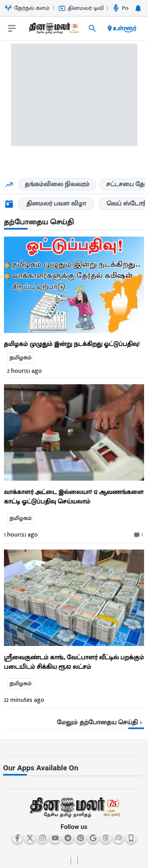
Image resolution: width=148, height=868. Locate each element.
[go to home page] (53, 30)
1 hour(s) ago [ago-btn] (21, 535)
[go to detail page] (74, 331)
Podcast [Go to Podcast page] (127, 8)
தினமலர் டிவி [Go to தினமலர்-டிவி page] (81, 8)
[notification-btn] (138, 8)
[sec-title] (74, 223)
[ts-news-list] (74, 432)
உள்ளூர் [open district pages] (121, 29)
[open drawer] (12, 28)
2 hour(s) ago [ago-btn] (24, 371)
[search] (92, 28)
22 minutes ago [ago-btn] (24, 700)
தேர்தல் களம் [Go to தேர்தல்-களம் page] (27, 8)
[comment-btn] (138, 535)
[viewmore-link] (74, 720)
